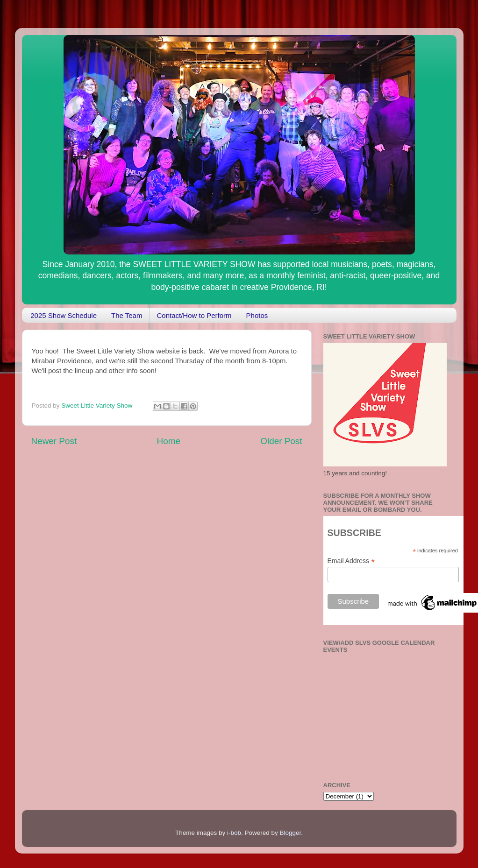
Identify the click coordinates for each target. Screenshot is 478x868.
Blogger (291, 833)
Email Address (351, 561)
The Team (127, 315)
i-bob (234, 833)
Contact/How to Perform (194, 315)
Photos (257, 315)
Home (169, 441)
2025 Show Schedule (64, 315)
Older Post (281, 441)
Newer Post (54, 441)
